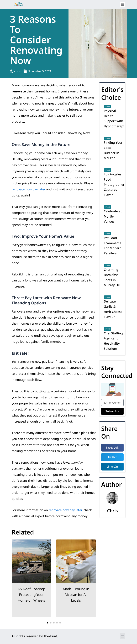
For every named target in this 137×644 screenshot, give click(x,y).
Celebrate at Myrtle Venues (113, 216)
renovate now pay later (28, 189)
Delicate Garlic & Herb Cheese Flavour (113, 309)
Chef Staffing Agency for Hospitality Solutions (113, 341)
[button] (122, 5)
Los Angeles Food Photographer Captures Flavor (114, 184)
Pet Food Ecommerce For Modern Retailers (113, 246)
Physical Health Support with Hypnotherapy (114, 118)
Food (108, 106)
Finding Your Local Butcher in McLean (113, 150)
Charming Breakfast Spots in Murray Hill (112, 277)
